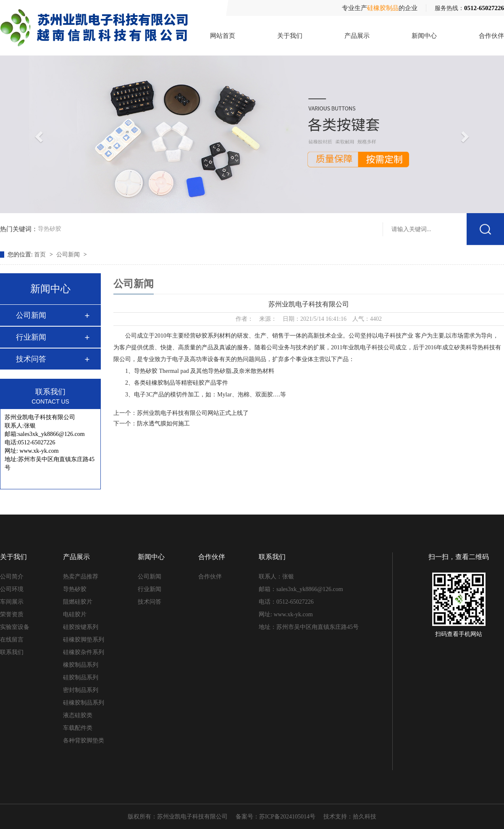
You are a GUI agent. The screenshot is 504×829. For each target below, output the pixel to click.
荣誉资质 (12, 614)
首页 (41, 255)
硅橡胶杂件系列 (84, 652)
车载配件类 (78, 728)
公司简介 (12, 577)
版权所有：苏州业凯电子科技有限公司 (178, 817)
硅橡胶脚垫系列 (84, 640)
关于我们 (290, 36)
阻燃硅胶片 (78, 602)
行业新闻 (31, 337)
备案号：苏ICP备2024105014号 (276, 817)
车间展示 (12, 602)
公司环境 (12, 589)
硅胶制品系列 (81, 677)
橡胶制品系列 (81, 665)
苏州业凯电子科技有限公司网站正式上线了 (193, 413)
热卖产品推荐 (81, 577)
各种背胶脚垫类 (84, 741)
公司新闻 (69, 255)
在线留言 (12, 640)
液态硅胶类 (78, 715)
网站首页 (223, 36)
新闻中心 (424, 36)
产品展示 (357, 36)
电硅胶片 (75, 614)
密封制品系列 (81, 690)
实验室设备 (15, 627)
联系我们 (12, 652)
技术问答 (31, 359)
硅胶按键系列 (81, 627)
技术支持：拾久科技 (350, 817)
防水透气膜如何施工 (163, 424)
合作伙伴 (491, 36)
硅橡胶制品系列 (84, 703)
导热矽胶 (50, 228)
